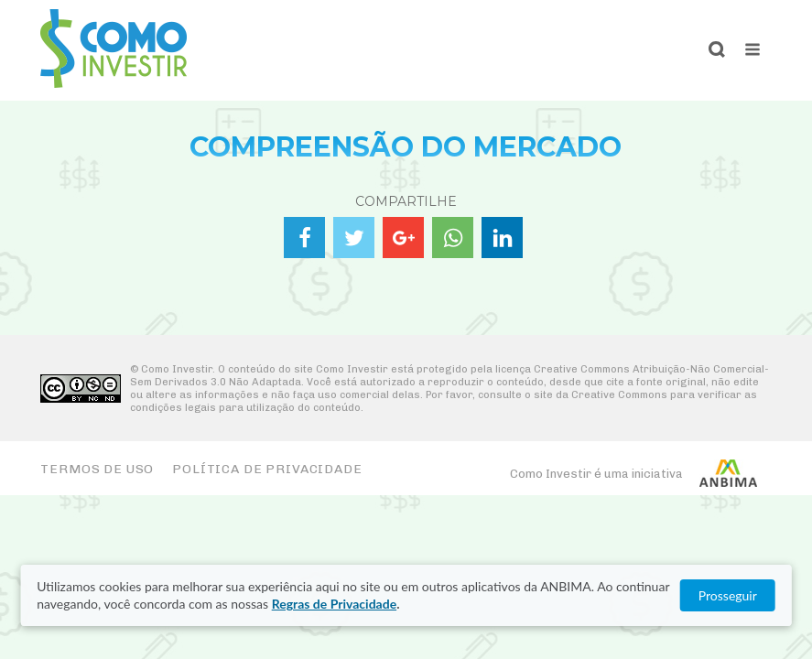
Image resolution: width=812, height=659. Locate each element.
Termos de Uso (97, 469)
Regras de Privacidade (334, 604)
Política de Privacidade (267, 469)
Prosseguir (728, 595)
